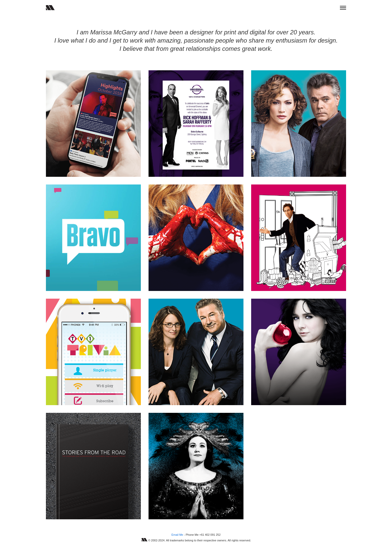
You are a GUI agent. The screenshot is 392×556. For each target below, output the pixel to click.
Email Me (177, 535)
